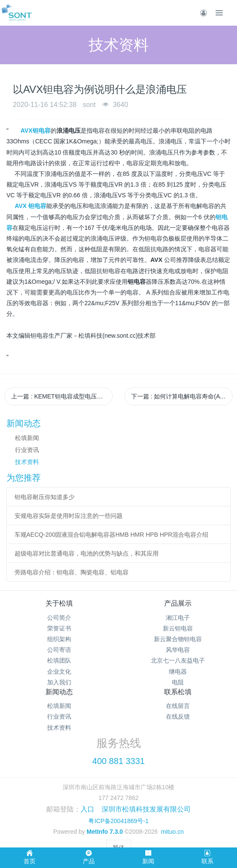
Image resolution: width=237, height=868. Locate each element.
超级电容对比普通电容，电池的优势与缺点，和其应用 (87, 553)
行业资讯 (27, 450)
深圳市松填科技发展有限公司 (146, 809)
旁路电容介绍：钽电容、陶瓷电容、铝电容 (72, 572)
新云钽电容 (178, 628)
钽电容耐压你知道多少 (45, 497)
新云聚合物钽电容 (178, 639)
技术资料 (27, 462)
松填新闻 (27, 438)
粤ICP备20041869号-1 (118, 821)
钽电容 (37, 206)
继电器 (178, 672)
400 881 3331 (118, 761)
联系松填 (178, 692)
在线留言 (178, 706)
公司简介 (59, 618)
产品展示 (178, 603)
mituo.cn (172, 832)
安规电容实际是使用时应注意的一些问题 (69, 516)
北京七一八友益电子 (178, 660)
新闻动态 (59, 692)
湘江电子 (178, 618)
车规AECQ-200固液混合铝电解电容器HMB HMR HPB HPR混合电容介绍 (112, 535)
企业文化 (59, 672)
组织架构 (59, 639)
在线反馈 (178, 716)
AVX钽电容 (36, 131)
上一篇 (62, 396)
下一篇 (182, 396)
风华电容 (178, 650)
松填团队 (59, 660)
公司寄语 (59, 650)
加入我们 (59, 682)
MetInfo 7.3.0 (105, 832)
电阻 (178, 682)
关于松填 (59, 603)
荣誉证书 (59, 628)
